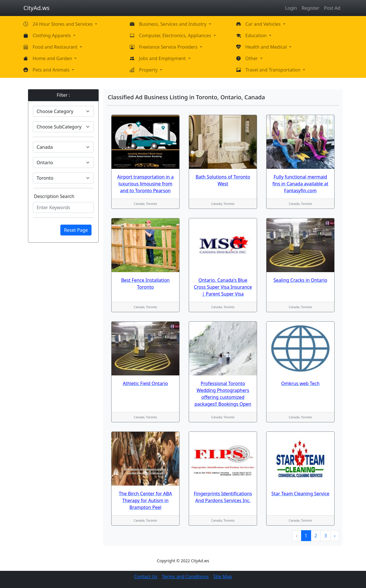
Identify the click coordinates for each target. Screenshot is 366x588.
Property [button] (149, 70)
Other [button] (252, 58)
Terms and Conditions (185, 577)
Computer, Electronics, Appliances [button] (176, 35)
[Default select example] (63, 111)
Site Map (223, 577)
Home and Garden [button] (53, 58)
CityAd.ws (36, 8)
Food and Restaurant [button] (56, 47)
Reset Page (76, 230)
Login (291, 8)
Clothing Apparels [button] (52, 35)
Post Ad (332, 8)
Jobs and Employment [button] (163, 58)
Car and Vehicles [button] (264, 24)
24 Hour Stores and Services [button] (63, 24)
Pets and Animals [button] (52, 70)
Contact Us (146, 577)
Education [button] (257, 35)
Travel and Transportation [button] (273, 70)
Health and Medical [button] (267, 47)
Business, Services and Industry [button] (173, 24)
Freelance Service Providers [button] (169, 47)
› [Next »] (335, 536)
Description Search (54, 196)
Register (311, 8)
